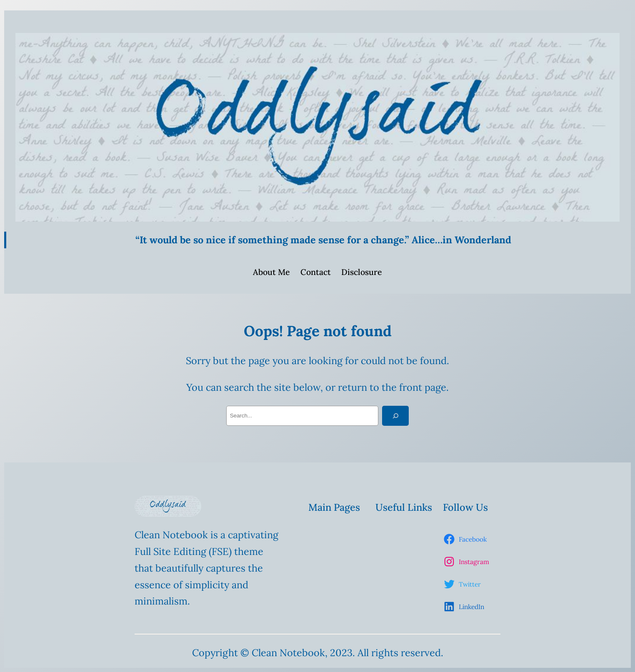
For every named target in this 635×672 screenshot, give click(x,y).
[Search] (395, 416)
